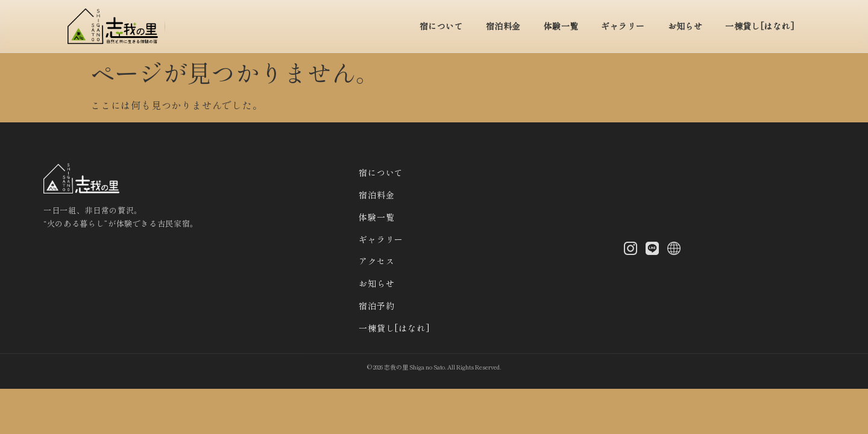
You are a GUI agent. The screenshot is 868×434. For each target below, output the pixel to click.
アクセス (376, 261)
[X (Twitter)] (674, 250)
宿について (441, 26)
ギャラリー (623, 26)
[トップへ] (116, 26)
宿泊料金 (503, 26)
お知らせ (685, 26)
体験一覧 (561, 26)
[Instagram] (631, 250)
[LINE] (652, 250)
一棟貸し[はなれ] (760, 26)
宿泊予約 (376, 306)
